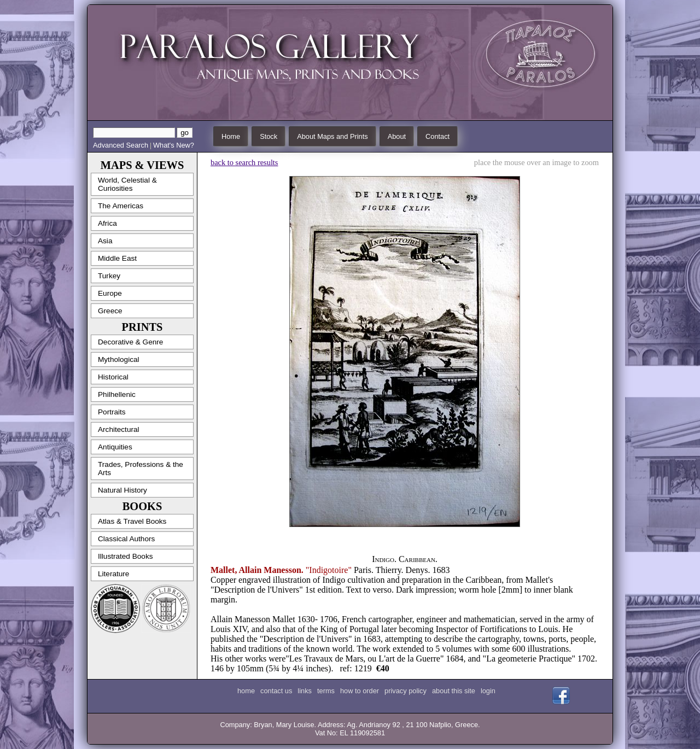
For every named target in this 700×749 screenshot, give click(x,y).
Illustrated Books (126, 556)
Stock (269, 136)
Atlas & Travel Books (132, 521)
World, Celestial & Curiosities (127, 184)
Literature (113, 574)
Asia (105, 241)
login (488, 691)
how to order (360, 691)
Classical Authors (126, 539)
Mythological (119, 359)
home (246, 691)
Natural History (122, 490)
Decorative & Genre (130, 342)
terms (326, 691)
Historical (113, 377)
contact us (276, 691)
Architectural (119, 429)
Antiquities (115, 447)
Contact (437, 136)
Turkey (109, 276)
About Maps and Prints (332, 136)
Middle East (117, 258)
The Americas (121, 206)
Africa (107, 223)
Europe (110, 293)
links (305, 691)
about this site (454, 691)
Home (231, 136)
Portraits (112, 412)
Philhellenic (117, 394)
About (397, 136)
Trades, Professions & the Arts (141, 469)
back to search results (244, 162)
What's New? (174, 145)
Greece (110, 311)
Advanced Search (121, 145)
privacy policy (406, 691)
